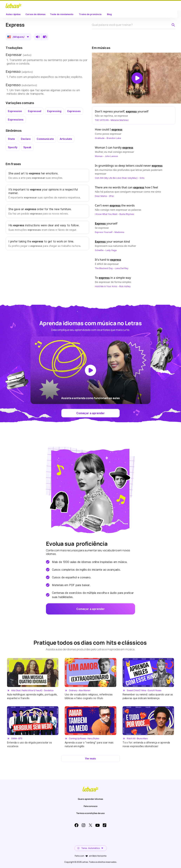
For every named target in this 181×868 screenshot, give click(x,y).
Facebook (76, 825)
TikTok (105, 825)
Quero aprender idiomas (90, 799)
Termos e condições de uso (90, 813)
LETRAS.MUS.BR (14, 6)
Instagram (83, 825)
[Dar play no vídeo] (137, 78)
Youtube (98, 825)
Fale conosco (91, 806)
